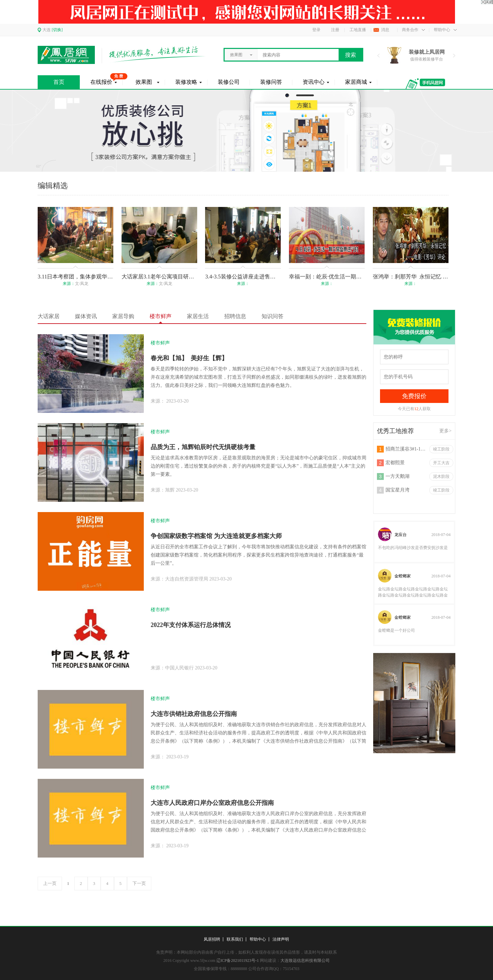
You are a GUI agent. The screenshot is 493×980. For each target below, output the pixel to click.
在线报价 (101, 82)
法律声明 (281, 939)
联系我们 (235, 939)
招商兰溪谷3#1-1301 (406, 449)
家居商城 (356, 82)
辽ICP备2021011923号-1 (238, 961)
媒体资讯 (86, 316)
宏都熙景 (395, 463)
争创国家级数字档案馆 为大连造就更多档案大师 (216, 536)
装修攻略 (186, 82)
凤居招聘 (212, 939)
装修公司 (229, 82)
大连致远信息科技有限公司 (305, 961)
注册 (335, 30)
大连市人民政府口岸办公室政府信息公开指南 (212, 803)
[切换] (57, 30)
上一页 (50, 883)
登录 (316, 30)
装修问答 (271, 82)
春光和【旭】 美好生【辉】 (189, 358)
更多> (445, 431)
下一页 (139, 883)
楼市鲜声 (161, 316)
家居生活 (198, 316)
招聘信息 (235, 316)
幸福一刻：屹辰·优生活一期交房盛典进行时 (327, 277)
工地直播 (358, 30)
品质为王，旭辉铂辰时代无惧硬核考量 (203, 447)
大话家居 (49, 316)
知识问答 (273, 316)
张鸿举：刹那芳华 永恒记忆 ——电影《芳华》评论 (411, 277)
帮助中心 (442, 30)
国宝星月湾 (397, 490)
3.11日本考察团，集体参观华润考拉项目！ (75, 277)
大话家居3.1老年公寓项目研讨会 (159, 277)
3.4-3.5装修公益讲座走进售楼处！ (243, 277)
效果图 (144, 82)
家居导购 (123, 316)
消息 (385, 30)
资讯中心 (314, 82)
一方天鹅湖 (397, 476)
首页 (59, 82)
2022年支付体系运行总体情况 (191, 625)
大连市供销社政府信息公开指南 (194, 714)
